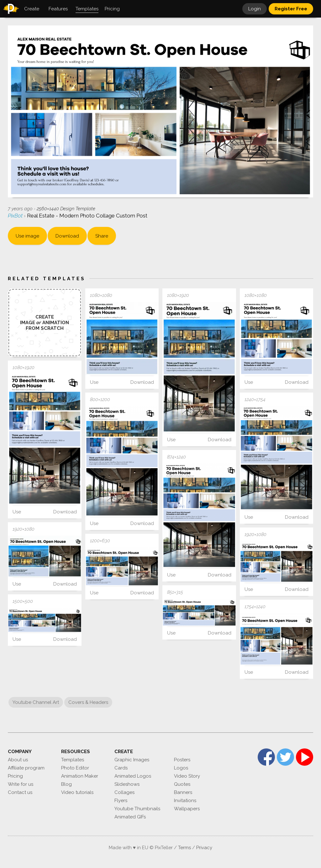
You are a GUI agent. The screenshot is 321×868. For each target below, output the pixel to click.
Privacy (204, 848)
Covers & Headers (88, 702)
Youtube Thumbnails (137, 809)
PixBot (16, 216)
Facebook (266, 757)
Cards (121, 768)
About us (18, 760)
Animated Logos (133, 776)
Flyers (121, 801)
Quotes (182, 784)
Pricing (15, 776)
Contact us (20, 792)
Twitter (285, 757)
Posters (182, 760)
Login (255, 9)
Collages (124, 792)
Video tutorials (77, 792)
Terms (184, 848)
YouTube (305, 757)
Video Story (187, 776)
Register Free (291, 9)
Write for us (21, 784)
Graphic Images (132, 760)
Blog (66, 784)
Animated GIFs (130, 817)
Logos (181, 768)
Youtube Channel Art (36, 702)
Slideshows (127, 784)
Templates (73, 760)
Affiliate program (26, 768)
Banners (183, 792)
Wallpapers (187, 809)
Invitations (185, 801)
